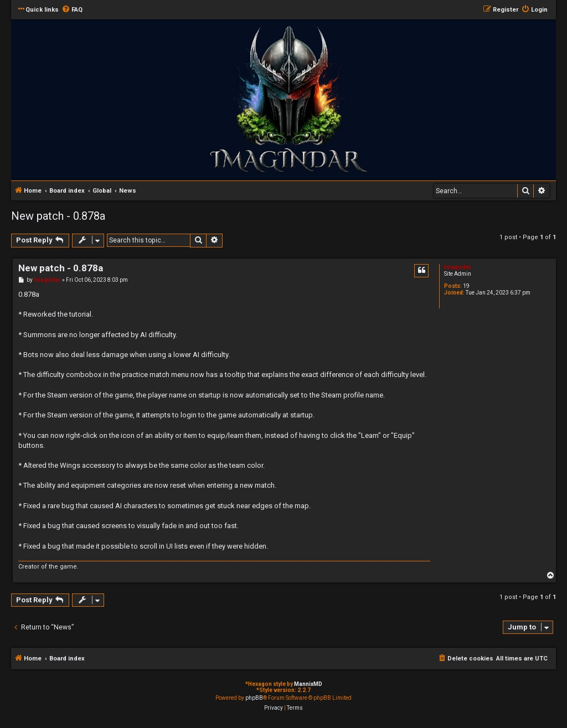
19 (466, 286)
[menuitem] (72, 10)
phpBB (254, 698)
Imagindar (458, 267)
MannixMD (308, 684)
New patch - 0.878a (58, 216)
